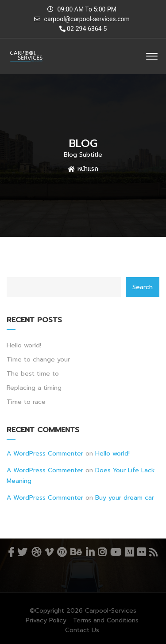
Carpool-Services (111, 611)
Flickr (141, 552)
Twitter (22, 552)
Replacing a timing (34, 388)
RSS (153, 552)
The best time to (33, 374)
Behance (76, 552)
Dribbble (36, 552)
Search (143, 287)
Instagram (102, 552)
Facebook (11, 552)
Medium (129, 552)
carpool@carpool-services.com (87, 19)
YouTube (116, 552)
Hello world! (24, 345)
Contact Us (82, 630)
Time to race (26, 402)
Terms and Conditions (106, 620)
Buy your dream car (125, 498)
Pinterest (62, 552)
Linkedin (90, 552)
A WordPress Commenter (45, 454)
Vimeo (49, 552)
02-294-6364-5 (83, 29)
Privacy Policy (46, 620)
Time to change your (38, 360)
